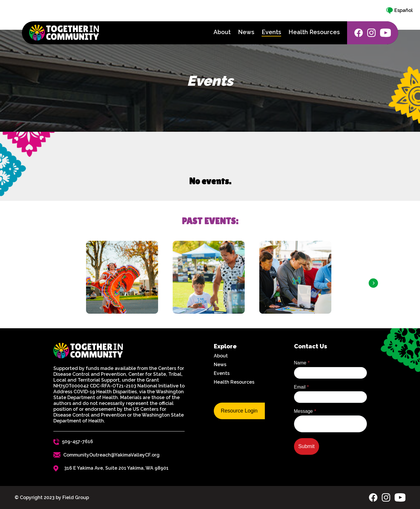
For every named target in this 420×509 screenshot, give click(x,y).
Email (300, 387)
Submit (307, 446)
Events (222, 373)
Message (303, 411)
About (221, 356)
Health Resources (234, 382)
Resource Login (239, 411)
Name (300, 363)
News (220, 365)
